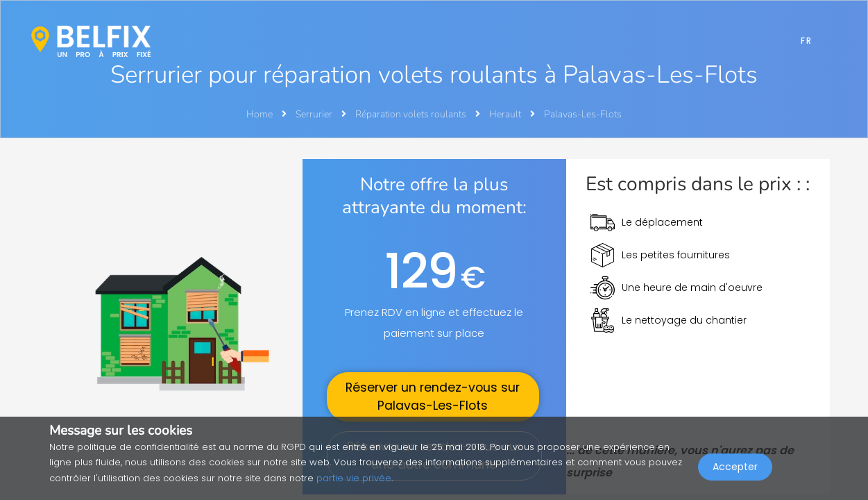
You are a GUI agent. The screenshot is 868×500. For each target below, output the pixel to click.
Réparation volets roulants (412, 114)
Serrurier (315, 114)
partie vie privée (354, 478)
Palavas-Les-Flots (583, 114)
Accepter (735, 469)
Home (259, 114)
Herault (506, 114)
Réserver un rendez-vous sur (433, 397)
